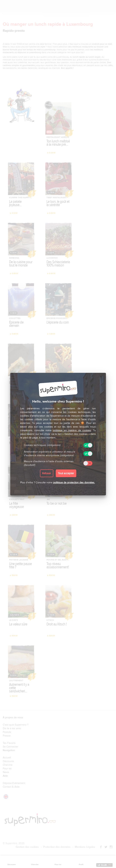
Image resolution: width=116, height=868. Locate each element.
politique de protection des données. (74, 483)
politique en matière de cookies (72, 430)
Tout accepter (66, 473)
